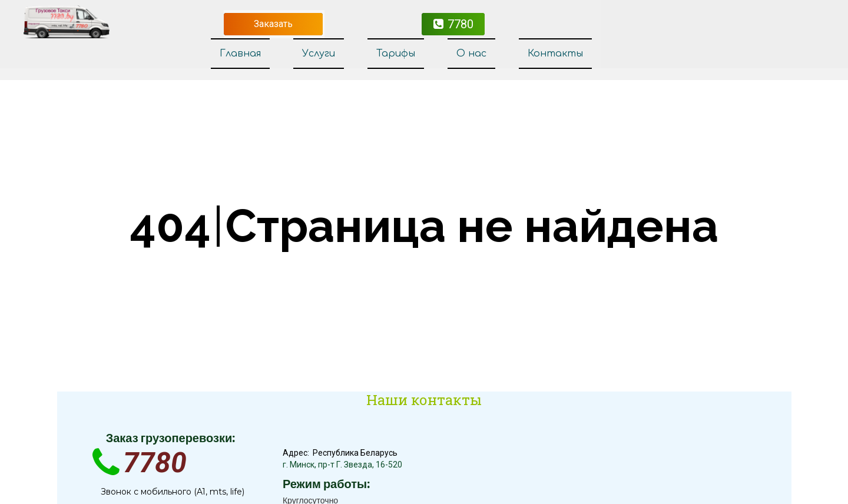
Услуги (319, 54)
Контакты (555, 54)
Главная (240, 54)
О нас (471, 54)
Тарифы (396, 54)
